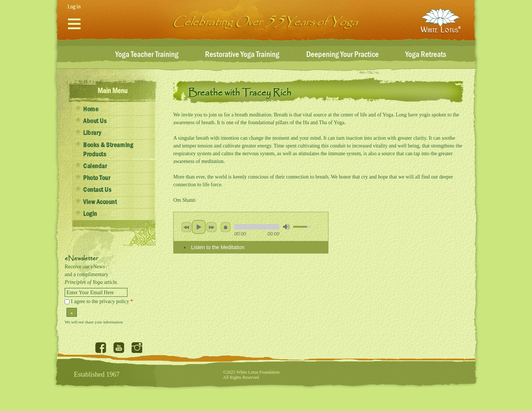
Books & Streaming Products (108, 150)
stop (225, 227)
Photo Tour (97, 178)
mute (286, 227)
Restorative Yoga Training (242, 55)
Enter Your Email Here (90, 293)
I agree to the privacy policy (102, 301)
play (199, 227)
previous (186, 227)
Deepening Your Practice (342, 55)
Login (90, 214)
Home (91, 109)
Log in (74, 7)
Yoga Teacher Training (147, 55)
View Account (100, 202)
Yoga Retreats (426, 55)
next (211, 227)
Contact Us (97, 190)
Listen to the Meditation (218, 247)
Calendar (95, 166)
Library (92, 133)
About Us (95, 121)
